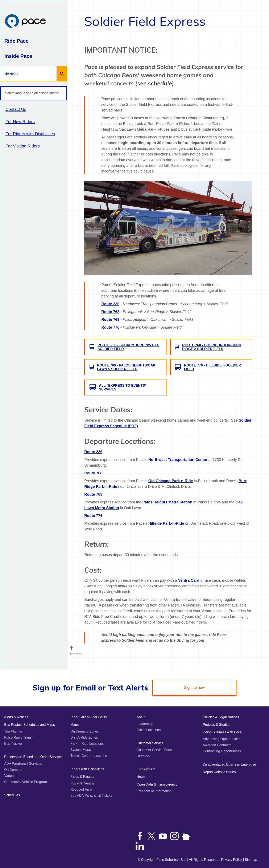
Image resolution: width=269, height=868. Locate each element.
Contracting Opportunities (222, 751)
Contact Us (16, 109)
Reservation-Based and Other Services (33, 757)
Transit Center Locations (89, 756)
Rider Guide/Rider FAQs (89, 717)
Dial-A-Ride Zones (84, 737)
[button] (71, 648)
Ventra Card (189, 580)
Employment (146, 769)
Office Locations (149, 730)
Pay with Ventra (82, 783)
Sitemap (251, 860)
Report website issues (219, 772)
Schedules (12, 795)
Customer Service (150, 743)
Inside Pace (18, 56)
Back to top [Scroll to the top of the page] (76, 653)
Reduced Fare (81, 789)
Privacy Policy (232, 860)
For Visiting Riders (23, 146)
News (141, 777)
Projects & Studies (217, 725)
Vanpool (10, 776)
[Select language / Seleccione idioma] (34, 93)
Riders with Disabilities (87, 769)
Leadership (145, 724)
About (141, 717)
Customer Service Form (154, 750)
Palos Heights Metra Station (167, 502)
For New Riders (20, 122)
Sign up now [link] (194, 687)
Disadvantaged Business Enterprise (229, 764)
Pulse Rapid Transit (19, 737)
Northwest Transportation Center (178, 460)
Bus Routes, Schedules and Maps (30, 725)
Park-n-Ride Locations (87, 744)
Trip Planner (13, 731)
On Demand (13, 770)
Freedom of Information (154, 791)
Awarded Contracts (217, 745)
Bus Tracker (13, 744)
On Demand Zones (85, 731)
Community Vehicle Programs (26, 782)
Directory (143, 756)
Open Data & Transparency (157, 784)
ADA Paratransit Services (23, 764)
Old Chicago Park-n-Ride (171, 481)
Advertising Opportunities (222, 739)
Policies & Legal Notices (221, 717)
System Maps (81, 750)
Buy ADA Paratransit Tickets (91, 796)
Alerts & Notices (16, 717)
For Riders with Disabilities (30, 134)
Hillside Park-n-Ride (166, 523)
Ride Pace (16, 41)
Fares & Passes (82, 777)
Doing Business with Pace (222, 732)
